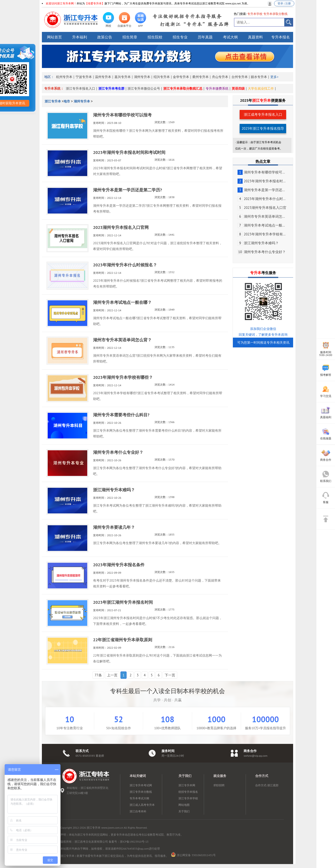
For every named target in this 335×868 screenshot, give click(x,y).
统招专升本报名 (188, 792)
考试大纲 (230, 37)
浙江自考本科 (138, 811)
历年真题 (205, 37)
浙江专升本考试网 (141, 785)
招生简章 (130, 37)
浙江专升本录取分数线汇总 (183, 88)
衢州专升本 (201, 77)
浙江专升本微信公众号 (144, 88)
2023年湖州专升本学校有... (261, 234)
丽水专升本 (259, 77)
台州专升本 (240, 77)
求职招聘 (219, 785)
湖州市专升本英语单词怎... (261, 216)
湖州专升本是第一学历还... (261, 190)
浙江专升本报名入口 (80, 88)
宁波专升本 (84, 77)
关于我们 (184, 811)
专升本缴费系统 (217, 88)
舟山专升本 (220, 77)
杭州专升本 (64, 77)
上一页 (112, 675)
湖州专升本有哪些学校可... (261, 172)
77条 (98, 675)
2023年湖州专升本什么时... (261, 199)
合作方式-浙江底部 (267, 785)
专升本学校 (255, 14)
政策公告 (105, 37)
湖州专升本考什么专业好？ (262, 252)
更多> (274, 77)
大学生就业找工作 (261, 88)
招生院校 (155, 37)
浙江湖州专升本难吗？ (258, 243)
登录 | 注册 (284, 3)
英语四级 (238, 88)
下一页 (170, 675)
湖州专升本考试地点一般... (261, 225)
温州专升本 (103, 77)
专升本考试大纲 (139, 798)
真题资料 (255, 37)
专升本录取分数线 (275, 14)
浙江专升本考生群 (111, 88)
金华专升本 (181, 77)
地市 (67, 101)
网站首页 (54, 37)
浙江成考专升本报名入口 (263, 114)
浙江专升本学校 (188, 798)
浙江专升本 (53, 101)
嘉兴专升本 (123, 77)
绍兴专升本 (162, 77)
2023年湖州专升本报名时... (261, 181)
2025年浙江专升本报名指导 (263, 128)
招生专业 (180, 37)
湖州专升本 (142, 77)
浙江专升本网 (187, 785)
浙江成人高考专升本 (142, 805)
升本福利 (80, 37)
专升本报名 (281, 37)
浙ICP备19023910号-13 (134, 842)
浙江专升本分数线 (141, 792)
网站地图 (184, 805)
